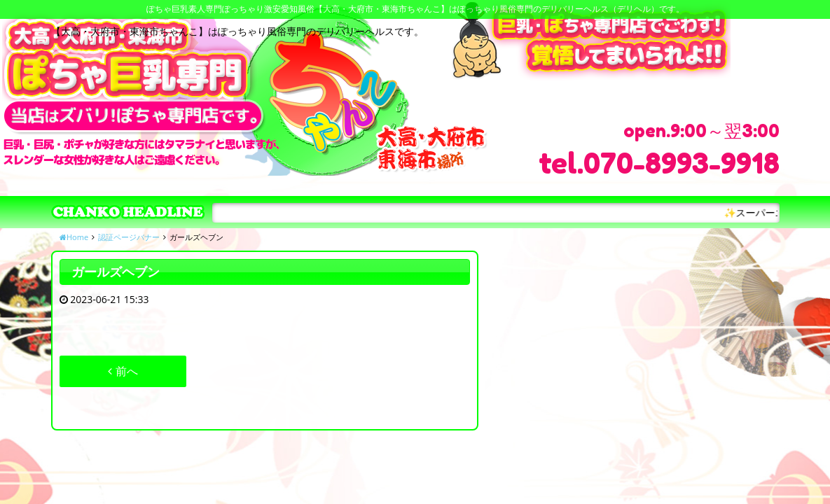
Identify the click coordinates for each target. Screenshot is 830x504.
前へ (123, 371)
